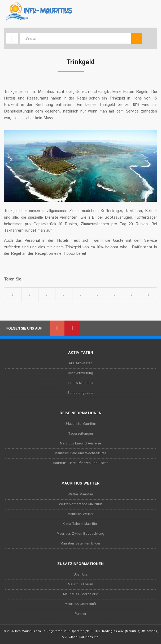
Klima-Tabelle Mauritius (80, 524)
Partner (81, 614)
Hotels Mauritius (80, 383)
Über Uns (81, 575)
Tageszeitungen (80, 434)
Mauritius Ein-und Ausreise (80, 444)
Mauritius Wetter (81, 514)
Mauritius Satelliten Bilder (80, 544)
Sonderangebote (80, 393)
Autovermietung (80, 373)
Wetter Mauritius (81, 494)
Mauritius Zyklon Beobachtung (80, 534)
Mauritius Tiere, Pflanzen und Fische (80, 463)
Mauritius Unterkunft (80, 604)
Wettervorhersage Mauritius (81, 504)
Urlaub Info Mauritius (80, 424)
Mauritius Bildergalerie (81, 594)
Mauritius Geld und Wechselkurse (80, 453)
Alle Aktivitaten (80, 363)
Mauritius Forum (80, 584)
